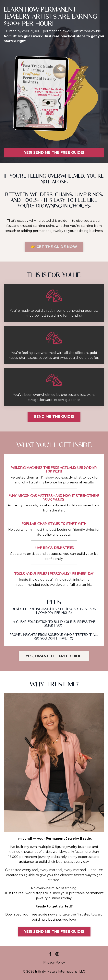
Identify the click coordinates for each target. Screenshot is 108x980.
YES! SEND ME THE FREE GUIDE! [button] (54, 153)
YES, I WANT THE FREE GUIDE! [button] (54, 656)
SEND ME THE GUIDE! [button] (54, 417)
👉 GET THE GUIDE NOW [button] (54, 247)
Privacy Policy (54, 962)
